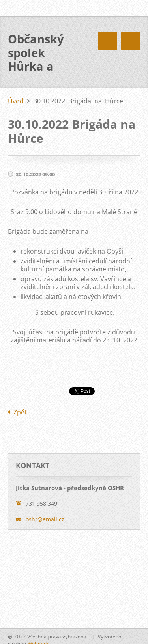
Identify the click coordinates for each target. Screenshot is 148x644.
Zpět (20, 412)
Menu (131, 41)
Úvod (16, 101)
